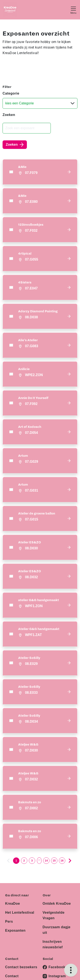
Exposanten (15, 930)
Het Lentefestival (20, 913)
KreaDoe (12, 904)
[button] (40, 172)
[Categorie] (40, 103)
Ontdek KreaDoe (57, 904)
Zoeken (9, 115)
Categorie (11, 93)
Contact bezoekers (21, 967)
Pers (9, 921)
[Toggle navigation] (73, 10)
